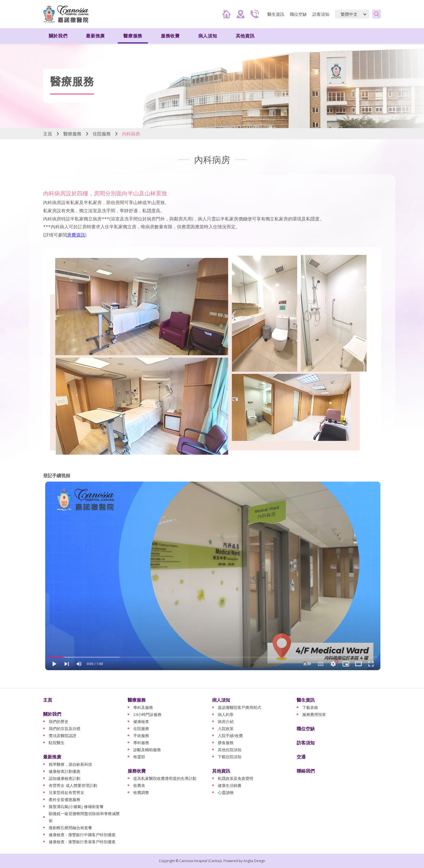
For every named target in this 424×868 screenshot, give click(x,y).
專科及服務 (143, 707)
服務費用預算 (314, 714)
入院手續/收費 (230, 736)
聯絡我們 (306, 771)
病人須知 (208, 36)
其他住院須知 (230, 750)
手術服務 (141, 736)
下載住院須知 (230, 757)
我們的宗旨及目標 (65, 728)
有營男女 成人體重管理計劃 (73, 785)
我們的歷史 (59, 721)
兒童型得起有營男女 (66, 792)
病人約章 (226, 714)
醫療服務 (133, 36)
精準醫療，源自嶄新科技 (70, 764)
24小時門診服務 (147, 714)
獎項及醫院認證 (63, 736)
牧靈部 (139, 757)
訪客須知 (321, 14)
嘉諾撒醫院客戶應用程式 (239, 707)
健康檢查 (141, 721)
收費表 (139, 785)
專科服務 (141, 743)
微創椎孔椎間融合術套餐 (70, 828)
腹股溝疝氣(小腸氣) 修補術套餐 (76, 806)
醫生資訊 (276, 14)
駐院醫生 (57, 743)
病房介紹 (226, 721)
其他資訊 (245, 36)
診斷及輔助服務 (147, 750)
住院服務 (102, 134)
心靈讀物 (226, 792)
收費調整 (141, 792)
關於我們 (58, 36)
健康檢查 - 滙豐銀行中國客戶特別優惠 (82, 835)
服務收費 (170, 36)
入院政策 (226, 728)
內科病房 (131, 134)
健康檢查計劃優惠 (65, 771)
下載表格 (310, 707)
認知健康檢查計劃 (65, 778)
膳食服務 (226, 743)
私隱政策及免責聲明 (236, 778)
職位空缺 (298, 14)
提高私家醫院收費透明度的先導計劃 (165, 778)
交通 (301, 757)
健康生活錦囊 (230, 785)
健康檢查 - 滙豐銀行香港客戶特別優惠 (82, 842)
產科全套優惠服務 (65, 799)
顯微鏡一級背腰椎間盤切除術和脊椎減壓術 (84, 817)
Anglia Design (254, 861)
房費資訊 (76, 235)
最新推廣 (95, 36)
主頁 (48, 134)
